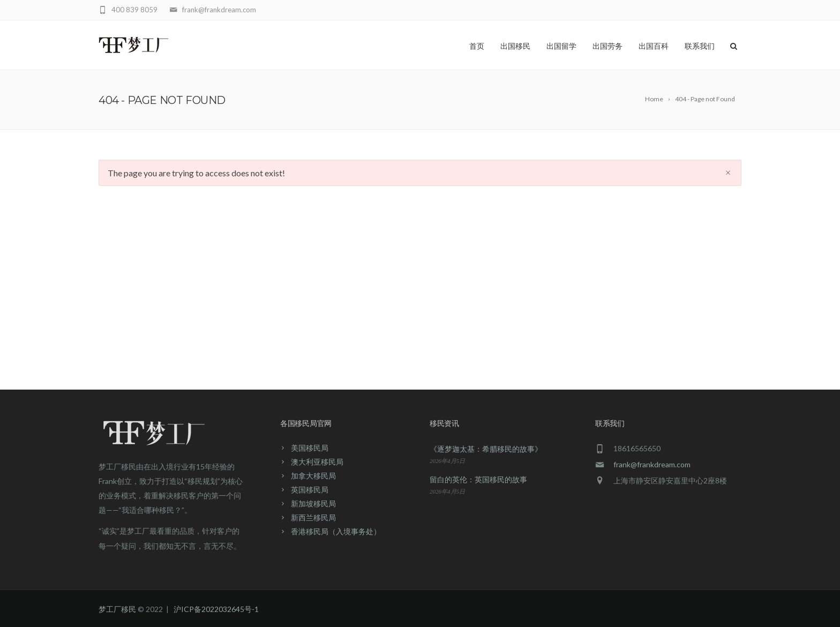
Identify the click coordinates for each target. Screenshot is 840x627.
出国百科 (654, 46)
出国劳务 (607, 46)
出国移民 (515, 46)
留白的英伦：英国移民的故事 (478, 479)
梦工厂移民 (117, 609)
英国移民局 (310, 490)
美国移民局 (310, 448)
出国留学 (561, 46)
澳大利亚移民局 (317, 462)
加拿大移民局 (313, 476)
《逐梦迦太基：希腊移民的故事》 (486, 449)
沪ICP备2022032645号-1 (216, 609)
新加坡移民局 (313, 503)
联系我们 (700, 46)
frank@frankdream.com (652, 464)
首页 (477, 46)
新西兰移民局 (313, 517)
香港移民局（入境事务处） (336, 531)
